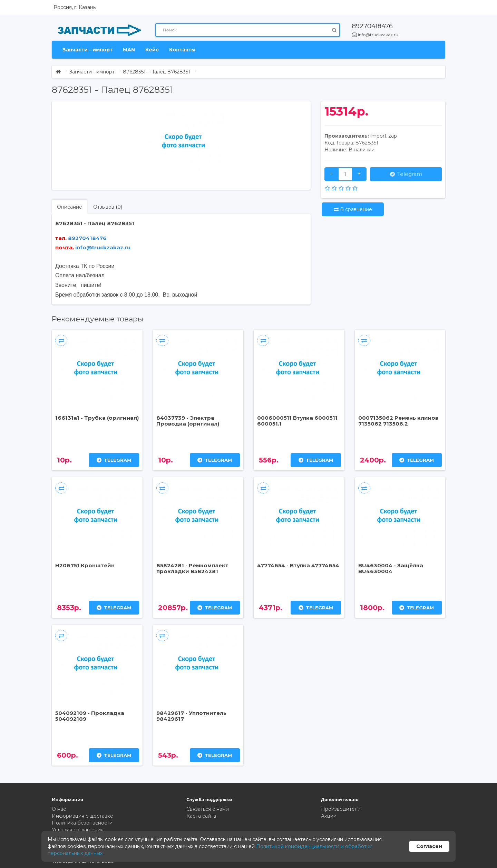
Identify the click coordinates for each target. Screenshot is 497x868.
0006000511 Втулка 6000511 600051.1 (297, 421)
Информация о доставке (82, 816)
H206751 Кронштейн (85, 565)
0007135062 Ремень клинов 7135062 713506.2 (398, 421)
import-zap (384, 136)
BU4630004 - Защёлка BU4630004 (391, 568)
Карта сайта (201, 816)
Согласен (429, 846)
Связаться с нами (208, 809)
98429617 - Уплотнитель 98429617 (191, 716)
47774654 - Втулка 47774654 (298, 565)
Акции (329, 816)
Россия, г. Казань (75, 7)
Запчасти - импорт (87, 50)
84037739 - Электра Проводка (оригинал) (188, 421)
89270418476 (372, 26)
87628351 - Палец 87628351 (157, 72)
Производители (341, 809)
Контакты (182, 50)
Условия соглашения (78, 830)
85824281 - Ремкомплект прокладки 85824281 (192, 568)
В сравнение (353, 209)
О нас (59, 809)
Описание (70, 207)
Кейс (152, 50)
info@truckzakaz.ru (375, 35)
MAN (129, 50)
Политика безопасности (82, 823)
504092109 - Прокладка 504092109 (90, 716)
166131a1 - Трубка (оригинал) (97, 418)
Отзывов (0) (108, 207)
